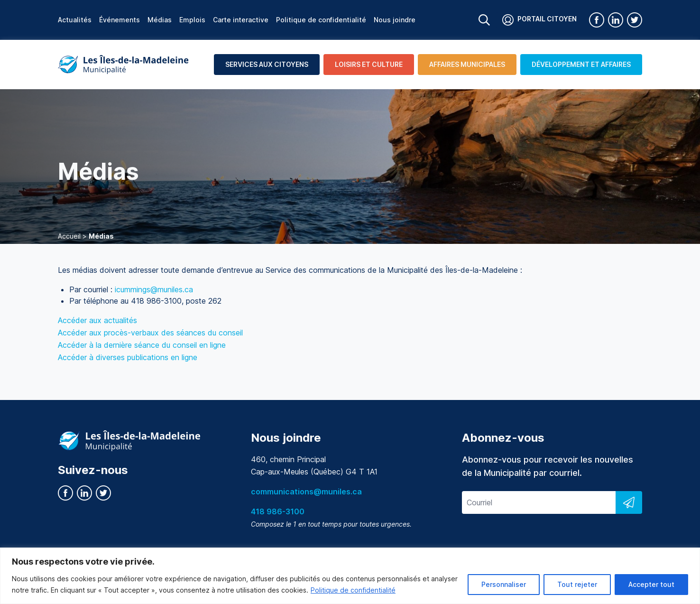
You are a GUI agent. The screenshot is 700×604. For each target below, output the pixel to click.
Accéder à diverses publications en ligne (128, 357)
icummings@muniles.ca (154, 289)
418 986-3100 (278, 511)
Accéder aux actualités (97, 320)
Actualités (75, 20)
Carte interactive (241, 20)
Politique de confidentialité (353, 590)
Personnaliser (504, 584)
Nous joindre (395, 20)
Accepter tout (651, 584)
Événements (120, 20)
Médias (160, 20)
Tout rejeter (577, 584)
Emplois (192, 20)
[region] (350, 576)
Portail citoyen (539, 20)
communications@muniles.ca (306, 492)
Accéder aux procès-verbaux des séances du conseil (150, 333)
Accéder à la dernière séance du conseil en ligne (142, 345)
